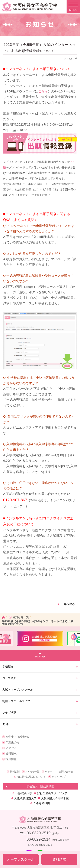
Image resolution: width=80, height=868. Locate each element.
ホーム (3, 617)
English (49, 772)
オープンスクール (21, 859)
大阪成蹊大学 (24, 793)
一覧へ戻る (68, 604)
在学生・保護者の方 (18, 737)
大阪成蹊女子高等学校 (55, 798)
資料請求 (11, 754)
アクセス (11, 748)
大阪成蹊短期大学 (25, 798)
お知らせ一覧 (21, 617)
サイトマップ (59, 777)
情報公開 (15, 772)
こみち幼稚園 (42, 803)
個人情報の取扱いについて (32, 777)
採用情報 (11, 759)
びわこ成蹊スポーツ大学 (52, 793)
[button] (6, 637)
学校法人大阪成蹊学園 (40, 786)
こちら (43, 91)
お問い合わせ (66, 772)
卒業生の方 (12, 742)
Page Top (40, 657)
